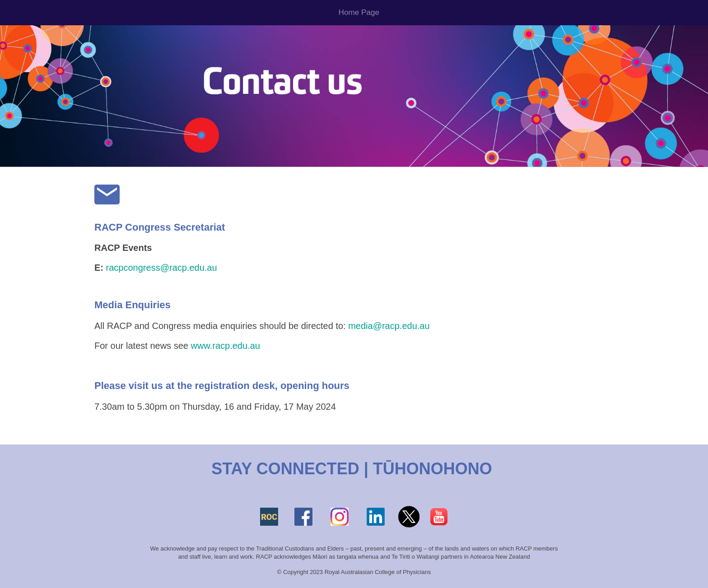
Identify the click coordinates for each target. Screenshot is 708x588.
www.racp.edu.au (225, 346)
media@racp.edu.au (389, 326)
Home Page (359, 12)
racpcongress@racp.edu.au (162, 268)
